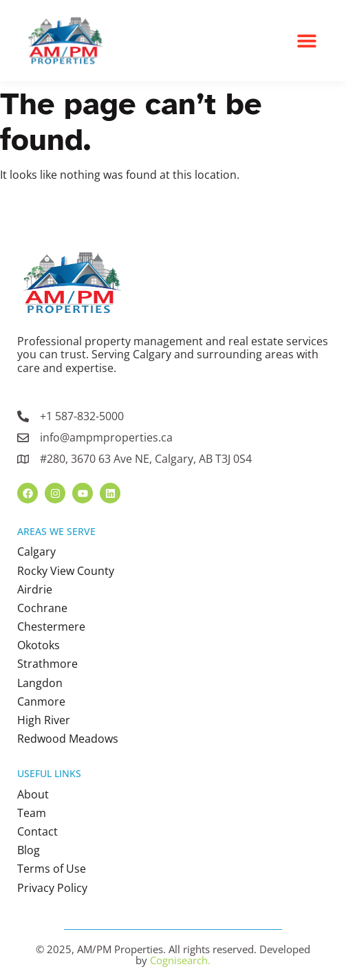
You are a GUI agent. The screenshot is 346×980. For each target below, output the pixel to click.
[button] (307, 40)
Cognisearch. (180, 960)
